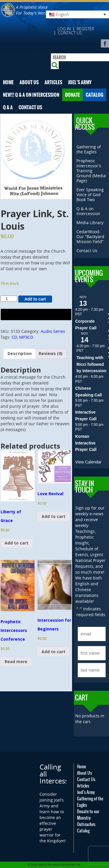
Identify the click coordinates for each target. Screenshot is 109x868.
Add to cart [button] (17, 543)
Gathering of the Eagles (89, 149)
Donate (73, 95)
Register (85, 29)
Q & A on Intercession (88, 211)
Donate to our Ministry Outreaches (88, 818)
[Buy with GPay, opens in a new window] (36, 314)
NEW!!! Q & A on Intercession (31, 95)
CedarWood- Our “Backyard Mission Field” (90, 237)
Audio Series (53, 331)
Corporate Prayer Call (86, 325)
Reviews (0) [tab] (51, 353)
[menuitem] (77, 14)
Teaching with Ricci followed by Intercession (91, 364)
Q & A (8, 107)
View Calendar (89, 462)
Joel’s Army (80, 82)
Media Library (90, 223)
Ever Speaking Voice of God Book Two (90, 195)
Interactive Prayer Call (86, 415)
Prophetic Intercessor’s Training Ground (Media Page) (91, 171)
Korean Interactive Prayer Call (86, 443)
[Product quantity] (9, 299)
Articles (53, 82)
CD (14, 337)
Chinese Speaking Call (89, 392)
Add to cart (35, 299)
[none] (77, 14)
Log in (64, 29)
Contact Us (70, 33)
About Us (29, 82)
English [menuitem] (62, 14)
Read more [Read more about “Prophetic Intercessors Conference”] (16, 661)
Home (8, 82)
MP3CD (26, 337)
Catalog (95, 95)
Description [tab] (20, 353)
